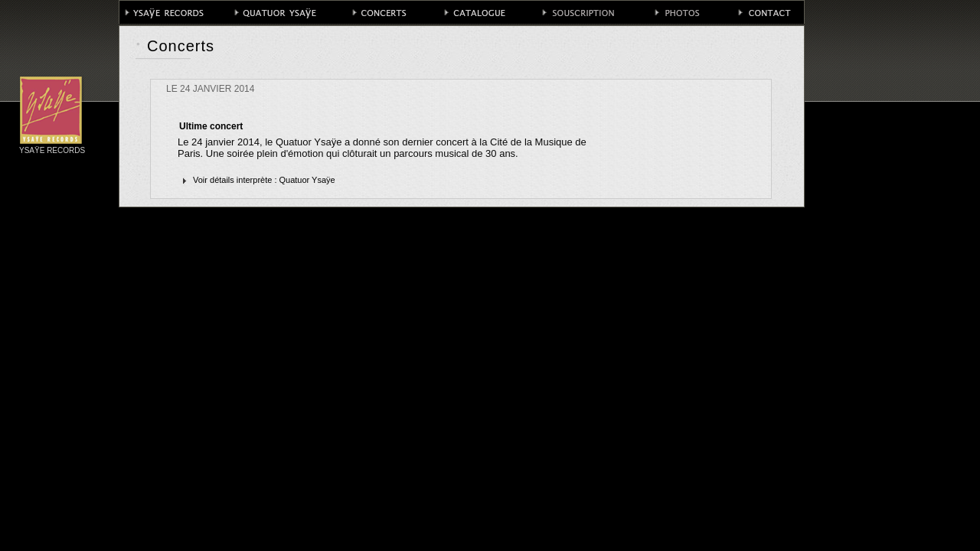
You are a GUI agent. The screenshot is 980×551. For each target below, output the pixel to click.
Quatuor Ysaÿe (307, 180)
